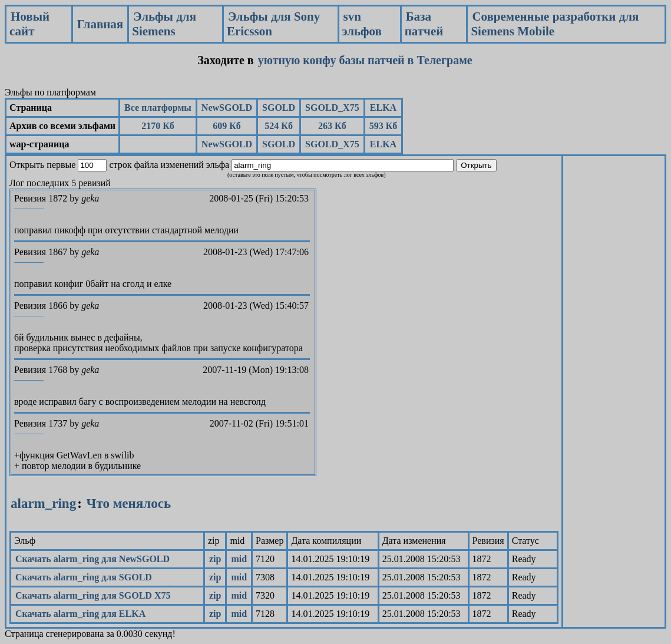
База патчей (424, 24)
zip (215, 559)
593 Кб (384, 126)
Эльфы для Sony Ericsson (273, 24)
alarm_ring (43, 503)
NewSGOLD (227, 108)
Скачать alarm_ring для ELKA (80, 614)
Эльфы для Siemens (164, 24)
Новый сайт (29, 24)
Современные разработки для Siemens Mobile (555, 24)
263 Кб (332, 126)
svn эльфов (362, 24)
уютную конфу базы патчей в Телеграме (365, 60)
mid (239, 559)
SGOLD (279, 108)
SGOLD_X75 (332, 108)
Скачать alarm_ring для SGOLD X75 (93, 595)
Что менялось (129, 503)
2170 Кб (158, 126)
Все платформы (158, 108)
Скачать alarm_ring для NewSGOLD (92, 559)
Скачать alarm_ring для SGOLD (84, 577)
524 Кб (279, 126)
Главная (100, 24)
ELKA (383, 108)
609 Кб (227, 126)
